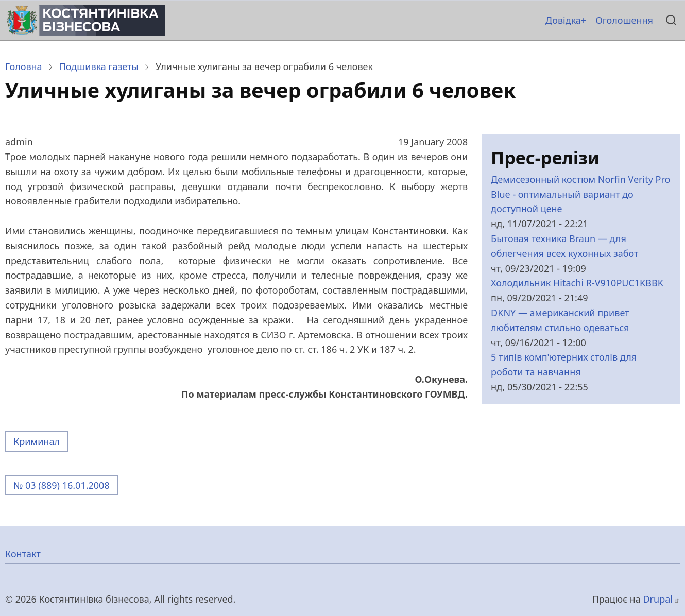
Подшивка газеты (99, 66)
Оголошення (624, 20)
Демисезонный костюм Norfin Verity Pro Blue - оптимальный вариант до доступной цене (580, 194)
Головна (24, 66)
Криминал (37, 441)
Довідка (563, 20)
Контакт (23, 554)
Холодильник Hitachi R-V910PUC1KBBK (577, 283)
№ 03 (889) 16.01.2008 (62, 485)
